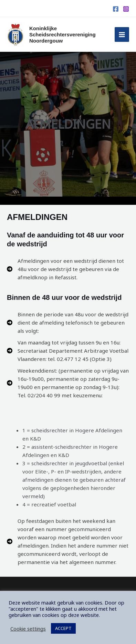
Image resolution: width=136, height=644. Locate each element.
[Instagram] (126, 9)
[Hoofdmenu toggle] (122, 34)
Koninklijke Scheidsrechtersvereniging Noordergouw (62, 34)
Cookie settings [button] (28, 629)
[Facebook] (116, 9)
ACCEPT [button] (63, 628)
